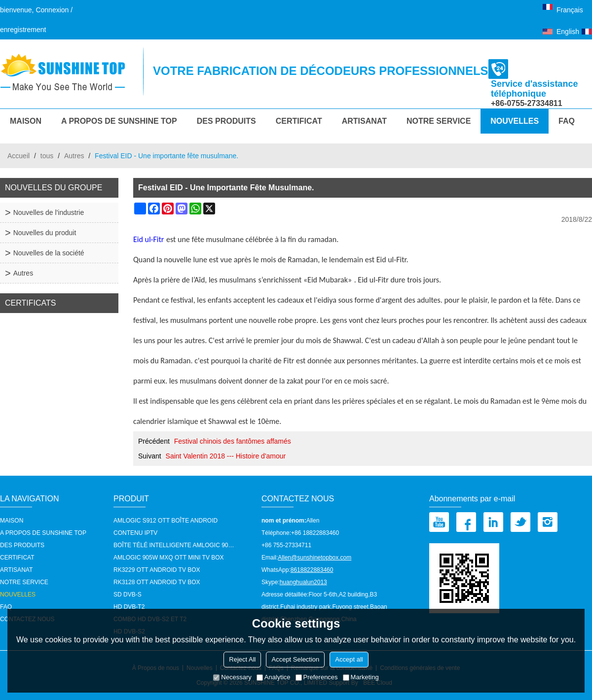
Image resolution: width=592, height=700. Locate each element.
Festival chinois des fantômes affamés (233, 441)
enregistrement (23, 30)
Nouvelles (515, 121)
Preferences (317, 677)
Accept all (349, 659)
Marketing (361, 677)
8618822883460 (312, 570)
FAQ (567, 121)
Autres (74, 156)
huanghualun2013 (303, 582)
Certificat (299, 121)
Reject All (242, 659)
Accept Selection (295, 659)
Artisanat (364, 121)
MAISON (26, 121)
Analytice (274, 677)
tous (47, 156)
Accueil (18, 156)
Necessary (232, 677)
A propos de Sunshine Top (119, 121)
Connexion (52, 10)
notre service (439, 121)
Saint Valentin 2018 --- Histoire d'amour (226, 456)
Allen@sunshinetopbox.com (314, 558)
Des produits (226, 121)
